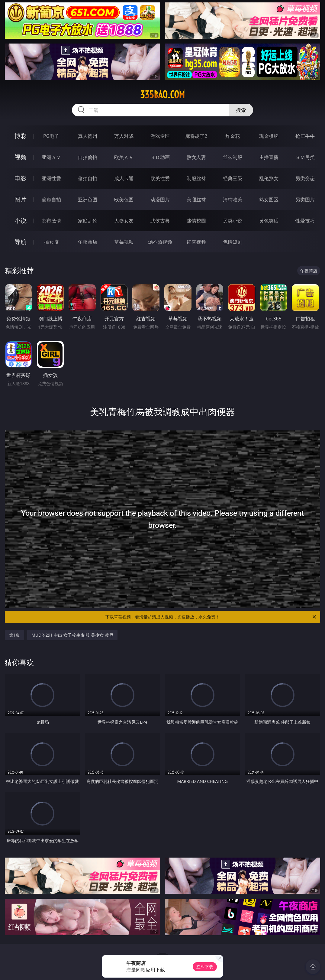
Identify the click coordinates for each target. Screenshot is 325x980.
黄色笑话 (269, 221)
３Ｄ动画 (160, 157)
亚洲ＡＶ (51, 157)
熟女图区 (269, 200)
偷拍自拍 (88, 178)
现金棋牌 (269, 136)
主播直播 (269, 157)
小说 (21, 221)
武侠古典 (160, 221)
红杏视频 (196, 242)
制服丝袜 (196, 178)
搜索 (241, 110)
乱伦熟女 (269, 178)
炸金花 (233, 136)
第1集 (14, 635)
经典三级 (233, 178)
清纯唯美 (233, 200)
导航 (21, 242)
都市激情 (51, 221)
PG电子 (51, 136)
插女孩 (51, 242)
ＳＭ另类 (305, 157)
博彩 (21, 136)
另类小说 (233, 221)
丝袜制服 (233, 157)
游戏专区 (160, 136)
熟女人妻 (196, 157)
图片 (21, 199)
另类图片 (305, 200)
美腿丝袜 (196, 200)
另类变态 (305, 178)
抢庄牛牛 (305, 136)
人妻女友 (124, 221)
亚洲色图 (88, 200)
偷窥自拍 (51, 200)
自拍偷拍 (88, 157)
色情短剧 (233, 242)
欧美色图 (124, 200)
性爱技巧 (305, 221)
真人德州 (88, 136)
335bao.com (162, 95)
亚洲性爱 (51, 178)
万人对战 (124, 136)
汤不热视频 (160, 242)
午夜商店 (88, 242)
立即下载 (205, 967)
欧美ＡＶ (124, 157)
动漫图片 (160, 200)
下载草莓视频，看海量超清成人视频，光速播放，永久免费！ (211, 617)
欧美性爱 (160, 178)
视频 (21, 157)
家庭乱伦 (88, 221)
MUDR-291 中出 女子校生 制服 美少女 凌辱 (72, 635)
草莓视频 (124, 242)
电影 (21, 178)
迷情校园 (196, 221)
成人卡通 (124, 178)
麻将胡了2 (196, 136)
